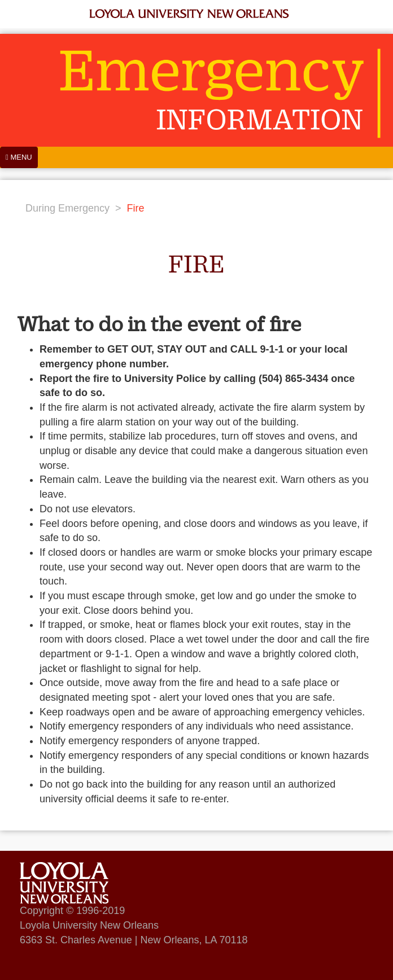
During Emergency (67, 208)
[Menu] (19, 157)
